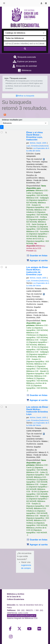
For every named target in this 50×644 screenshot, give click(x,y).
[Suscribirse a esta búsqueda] (5, 114)
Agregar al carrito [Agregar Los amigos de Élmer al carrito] (37, 400)
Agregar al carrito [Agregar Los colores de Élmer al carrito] (37, 545)
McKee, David (38, 143)
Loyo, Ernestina (37, 146)
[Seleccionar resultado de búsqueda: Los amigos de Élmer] (2, 267)
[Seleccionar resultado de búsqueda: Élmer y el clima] (2, 132)
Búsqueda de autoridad (26, 66)
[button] (5, 3)
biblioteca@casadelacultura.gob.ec (22, 616)
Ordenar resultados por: (12, 120)
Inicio (6, 78)
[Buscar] (25, 49)
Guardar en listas (37, 255)
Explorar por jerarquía (27, 61)
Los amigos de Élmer (37, 271)
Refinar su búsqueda (26, 96)
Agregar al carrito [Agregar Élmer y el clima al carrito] (37, 260)
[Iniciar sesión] (41, 3)
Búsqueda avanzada (27, 57)
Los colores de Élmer (37, 411)
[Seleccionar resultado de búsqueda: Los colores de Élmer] (2, 407)
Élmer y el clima (35, 136)
